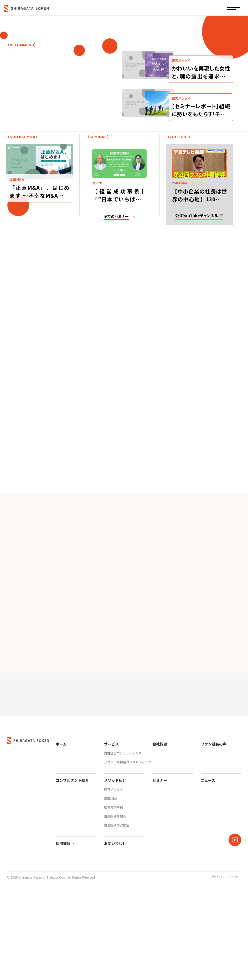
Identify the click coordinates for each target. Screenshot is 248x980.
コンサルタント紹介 (72, 865)
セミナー (160, 865)
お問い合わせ (115, 928)
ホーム (61, 829)
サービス (111, 829)
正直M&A (111, 883)
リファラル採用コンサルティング (128, 847)
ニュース (208, 865)
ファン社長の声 (214, 829)
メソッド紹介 (115, 865)
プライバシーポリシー (225, 961)
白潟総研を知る (115, 900)
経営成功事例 (113, 892)
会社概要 (160, 829)
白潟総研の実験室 (117, 909)
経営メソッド (113, 874)
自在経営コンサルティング (123, 838)
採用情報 (63, 928)
